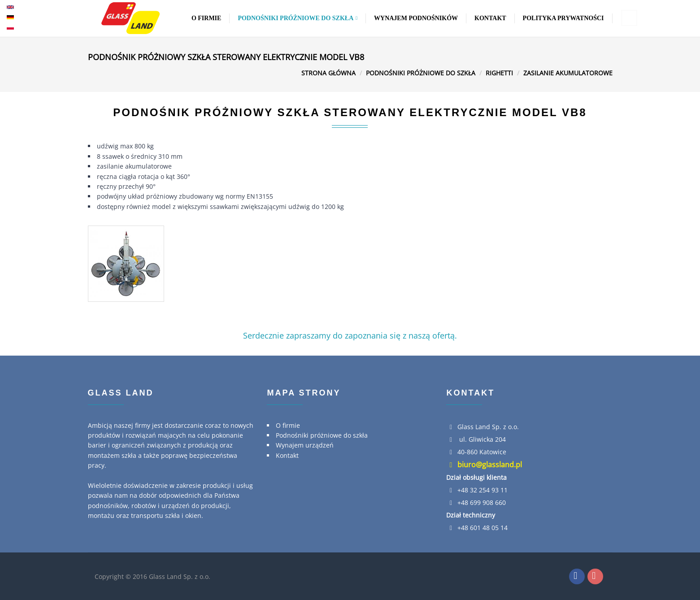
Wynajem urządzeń (305, 445)
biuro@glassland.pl (484, 465)
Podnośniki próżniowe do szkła (298, 18)
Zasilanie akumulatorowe (568, 73)
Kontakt (490, 18)
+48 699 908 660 (482, 502)
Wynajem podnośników (416, 18)
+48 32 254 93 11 (483, 490)
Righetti (499, 73)
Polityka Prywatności (563, 18)
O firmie (207, 18)
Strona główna (328, 73)
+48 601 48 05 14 (483, 528)
